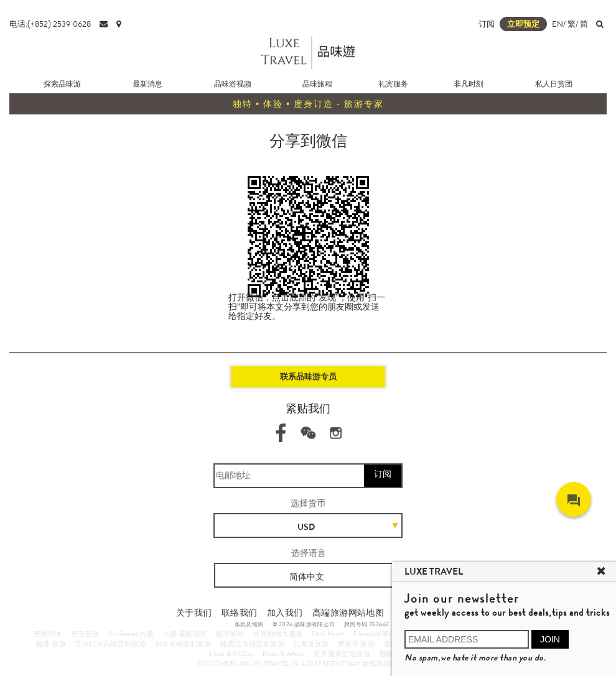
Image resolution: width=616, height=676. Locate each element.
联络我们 (240, 613)
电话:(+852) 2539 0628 (50, 24)
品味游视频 (233, 84)
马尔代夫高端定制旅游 (110, 644)
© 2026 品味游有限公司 (304, 624)
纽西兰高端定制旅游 (252, 644)
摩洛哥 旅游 (356, 644)
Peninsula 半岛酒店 (382, 634)
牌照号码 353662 (366, 624)
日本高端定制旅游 (183, 644)
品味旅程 (317, 84)
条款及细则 (249, 624)
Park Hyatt (328, 634)
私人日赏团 (554, 84)
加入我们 (285, 613)
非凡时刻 (469, 84)
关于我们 (194, 613)
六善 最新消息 (185, 634)
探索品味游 (62, 84)
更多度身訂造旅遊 (342, 654)
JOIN (550, 639)
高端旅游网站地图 (348, 613)
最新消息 (147, 84)
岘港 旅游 (51, 644)
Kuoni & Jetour (284, 654)
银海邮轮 (230, 634)
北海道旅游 (311, 644)
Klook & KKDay (231, 654)
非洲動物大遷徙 (278, 634)
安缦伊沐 (48, 634)
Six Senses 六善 (131, 634)
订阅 (487, 24)
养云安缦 (85, 634)
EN (558, 24)
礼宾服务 (393, 84)
